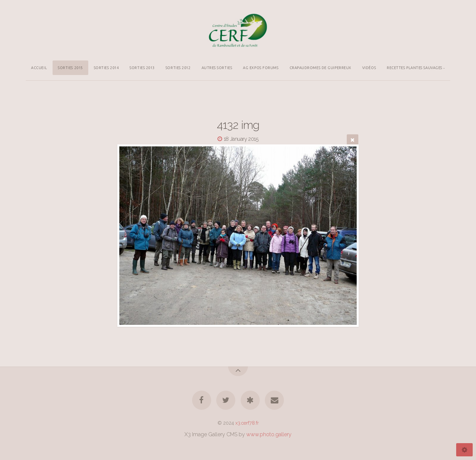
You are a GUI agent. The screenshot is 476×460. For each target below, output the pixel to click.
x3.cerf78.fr (247, 423)
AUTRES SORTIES (217, 68)
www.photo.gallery (269, 434)
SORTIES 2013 (142, 68)
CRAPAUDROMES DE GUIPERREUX (320, 68)
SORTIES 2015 (70, 68)
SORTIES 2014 (106, 68)
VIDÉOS (369, 68)
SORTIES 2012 (178, 68)
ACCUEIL (39, 68)
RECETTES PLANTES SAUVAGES (415, 68)
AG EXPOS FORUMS (261, 68)
